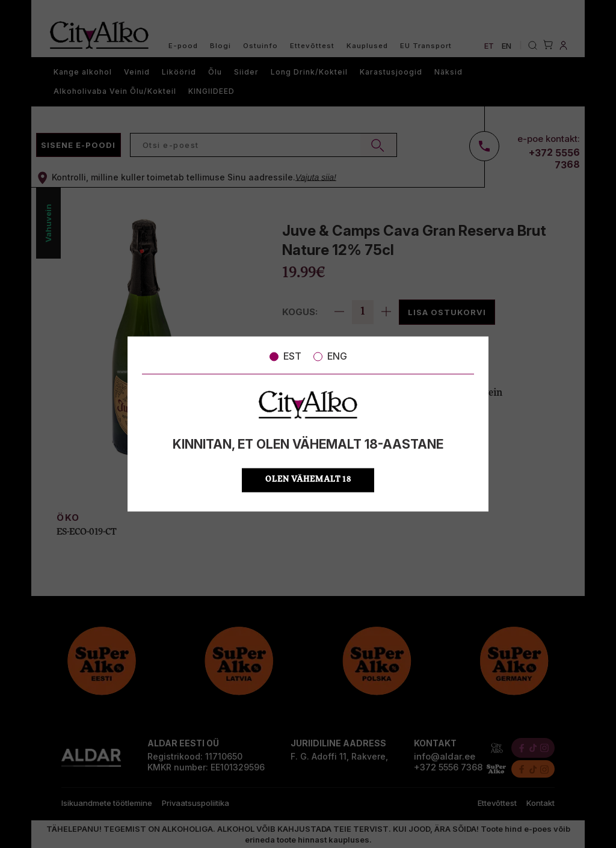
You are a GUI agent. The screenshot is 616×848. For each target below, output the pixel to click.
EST (285, 356)
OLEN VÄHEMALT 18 (308, 480)
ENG (330, 356)
